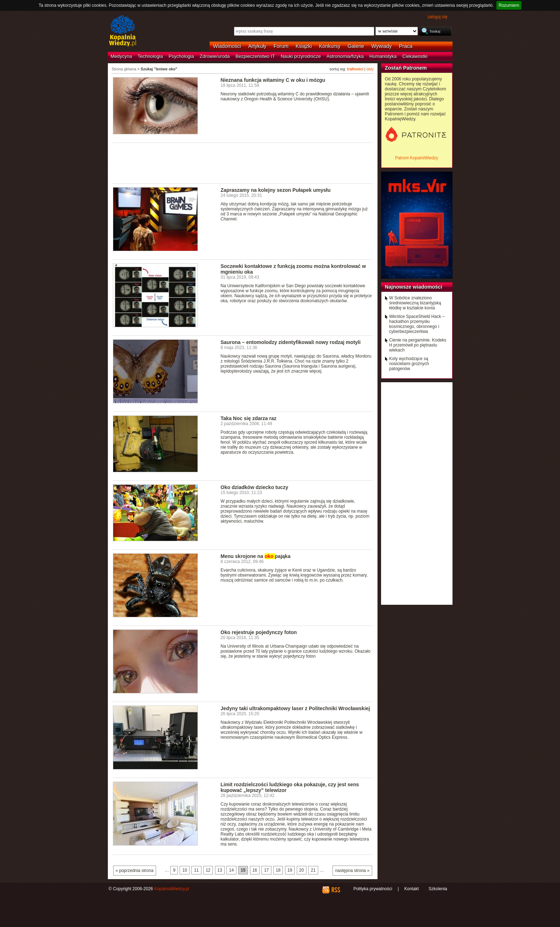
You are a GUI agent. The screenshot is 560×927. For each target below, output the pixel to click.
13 (220, 870)
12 (208, 870)
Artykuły (257, 46)
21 (313, 870)
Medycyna (121, 56)
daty (370, 69)
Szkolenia (438, 889)
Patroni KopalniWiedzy (417, 158)
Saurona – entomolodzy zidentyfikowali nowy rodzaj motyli (291, 342)
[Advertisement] (243, 163)
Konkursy (330, 46)
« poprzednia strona (135, 871)
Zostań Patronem (406, 68)
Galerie (356, 46)
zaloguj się (437, 17)
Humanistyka (383, 56)
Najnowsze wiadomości (414, 287)
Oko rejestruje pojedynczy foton (259, 632)
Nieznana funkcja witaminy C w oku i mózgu (273, 80)
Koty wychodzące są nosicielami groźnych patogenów (409, 364)
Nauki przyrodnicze (301, 56)
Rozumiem (509, 5)
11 (196, 870)
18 (278, 870)
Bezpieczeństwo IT (255, 56)
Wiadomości (227, 46)
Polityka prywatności (373, 889)
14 (231, 870)
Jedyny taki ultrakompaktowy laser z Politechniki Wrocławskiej (296, 708)
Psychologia (181, 56)
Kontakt (412, 889)
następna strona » (352, 871)
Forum (281, 46)
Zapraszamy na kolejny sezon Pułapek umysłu (276, 190)
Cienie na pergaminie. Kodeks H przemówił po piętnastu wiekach (418, 345)
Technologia (150, 56)
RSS (336, 890)
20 (302, 870)
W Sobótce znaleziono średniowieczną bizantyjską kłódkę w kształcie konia (415, 303)
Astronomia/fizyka (345, 56)
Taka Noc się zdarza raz (249, 418)
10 (184, 870)
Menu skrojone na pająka (256, 556)
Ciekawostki (415, 56)
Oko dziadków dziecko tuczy (254, 487)
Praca (406, 46)
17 (266, 870)
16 (255, 870)
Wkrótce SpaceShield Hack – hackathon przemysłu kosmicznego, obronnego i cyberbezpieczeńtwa (417, 324)
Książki (304, 46)
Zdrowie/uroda (215, 56)
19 (290, 870)
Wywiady (382, 46)
